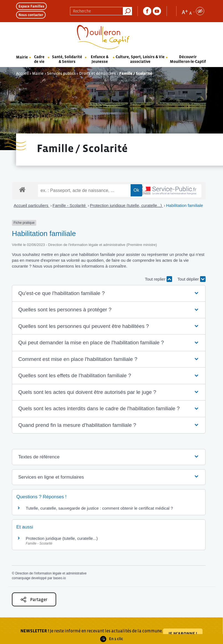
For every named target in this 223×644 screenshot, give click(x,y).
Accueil (22, 73)
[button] (109, 293)
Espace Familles (31, 6)
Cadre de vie (39, 59)
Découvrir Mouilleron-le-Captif (188, 59)
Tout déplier (191, 279)
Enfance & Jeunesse (100, 59)
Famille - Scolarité (70, 205)
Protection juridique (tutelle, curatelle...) (126, 205)
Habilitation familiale (184, 205)
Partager (34, 600)
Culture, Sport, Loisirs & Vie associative (140, 59)
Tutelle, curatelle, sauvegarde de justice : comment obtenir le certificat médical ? (99, 508)
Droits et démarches (98, 73)
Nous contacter (31, 15)
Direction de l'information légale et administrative (51, 573)
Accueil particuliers (32, 205)
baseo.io (59, 578)
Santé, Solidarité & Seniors (67, 59)
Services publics (61, 73)
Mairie (22, 57)
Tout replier (159, 279)
